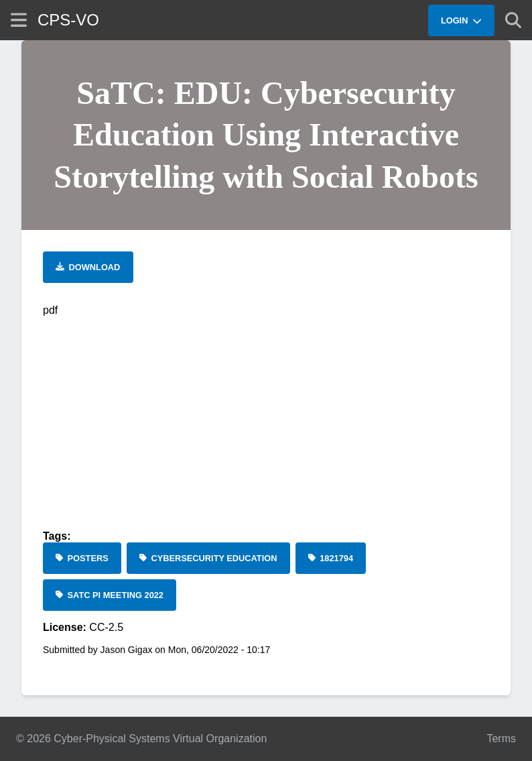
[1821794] (331, 558)
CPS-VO (68, 20)
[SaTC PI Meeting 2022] (110, 595)
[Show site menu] (19, 20)
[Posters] (82, 558)
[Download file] (88, 267)
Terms (501, 739)
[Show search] (513, 20)
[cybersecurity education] (208, 558)
